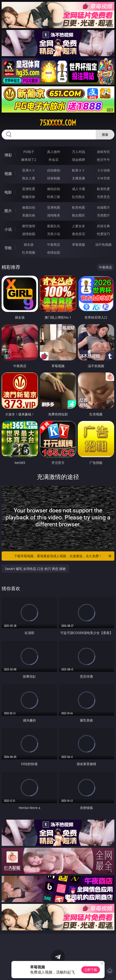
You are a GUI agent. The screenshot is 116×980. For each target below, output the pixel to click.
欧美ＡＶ (78, 170)
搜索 (105, 134)
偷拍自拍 (54, 189)
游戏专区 (103, 152)
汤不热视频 (103, 244)
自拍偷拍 (54, 170)
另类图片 (103, 215)
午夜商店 (54, 244)
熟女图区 (78, 215)
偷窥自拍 (29, 207)
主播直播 (78, 178)
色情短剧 (54, 252)
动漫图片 (103, 207)
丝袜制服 (54, 178)
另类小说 (54, 234)
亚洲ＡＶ (29, 170)
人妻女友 (78, 226)
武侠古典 (103, 226)
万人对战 (78, 152)
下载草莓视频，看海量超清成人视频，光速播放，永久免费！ (63, 556)
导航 (8, 248)
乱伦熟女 (78, 197)
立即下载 (91, 970)
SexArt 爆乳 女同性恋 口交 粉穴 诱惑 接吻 (35, 569)
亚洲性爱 (29, 189)
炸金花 (54, 160)
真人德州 (54, 152)
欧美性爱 (103, 189)
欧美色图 (78, 207)
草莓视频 (78, 244)
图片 (8, 211)
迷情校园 (29, 234)
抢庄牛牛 (103, 160)
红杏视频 (29, 252)
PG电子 (29, 152)
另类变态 (103, 197)
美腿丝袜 (29, 215)
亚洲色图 (54, 207)
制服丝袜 (29, 197)
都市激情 (29, 226)
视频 (8, 174)
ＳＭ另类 (103, 178)
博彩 (8, 155)
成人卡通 (78, 189)
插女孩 (29, 244)
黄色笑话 (78, 234)
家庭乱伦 (54, 226)
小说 (8, 229)
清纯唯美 (54, 215)
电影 (8, 192)
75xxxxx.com (58, 123)
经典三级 (54, 197)
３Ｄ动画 (103, 170)
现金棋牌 (78, 160)
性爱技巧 (103, 234)
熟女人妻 (29, 178)
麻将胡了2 (29, 160)
